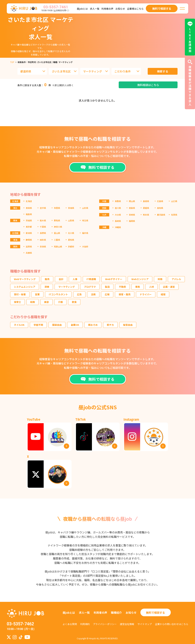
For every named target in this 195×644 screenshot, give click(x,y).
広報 (107, 294)
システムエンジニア (25, 287)
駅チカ (110, 325)
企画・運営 (169, 287)
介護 (60, 302)
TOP (12, 62)
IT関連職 (91, 279)
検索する (163, 71)
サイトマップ (145, 624)
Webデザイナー (114, 279)
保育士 (17, 302)
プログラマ (90, 287)
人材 (151, 287)
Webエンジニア (140, 279)
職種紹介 (116, 613)
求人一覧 (95, 9)
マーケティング (67, 287)
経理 (163, 294)
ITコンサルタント (58, 294)
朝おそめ (93, 325)
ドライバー (146, 294)
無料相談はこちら (148, 85)
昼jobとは (82, 9)
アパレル (176, 279)
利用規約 (85, 624)
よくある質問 (70, 624)
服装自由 (57, 325)
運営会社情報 (127, 624)
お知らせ (120, 9)
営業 (37, 294)
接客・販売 (125, 294)
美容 (46, 302)
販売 (47, 279)
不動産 (122, 287)
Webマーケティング (25, 279)
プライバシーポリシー (105, 624)
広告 (79, 294)
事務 (138, 287)
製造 (107, 287)
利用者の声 (107, 9)
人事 (75, 279)
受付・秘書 (20, 294)
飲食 (74, 302)
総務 (33, 302)
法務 (93, 294)
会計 (61, 279)
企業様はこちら (135, 9)
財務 (160, 279)
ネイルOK (19, 325)
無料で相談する (155, 613)
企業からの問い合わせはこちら (172, 624)
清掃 (47, 287)
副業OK (75, 325)
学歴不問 (38, 325)
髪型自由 (128, 325)
